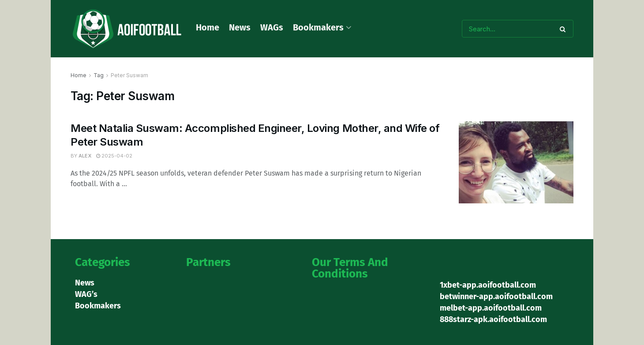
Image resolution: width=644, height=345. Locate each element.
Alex (85, 156)
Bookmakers (318, 27)
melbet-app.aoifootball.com (491, 308)
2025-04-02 (114, 156)
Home (208, 27)
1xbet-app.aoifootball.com (488, 285)
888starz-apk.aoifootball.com (493, 319)
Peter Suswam (129, 75)
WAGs (272, 27)
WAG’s (86, 294)
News (240, 27)
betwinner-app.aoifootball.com (496, 296)
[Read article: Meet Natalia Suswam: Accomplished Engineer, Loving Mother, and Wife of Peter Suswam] (516, 162)
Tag (99, 75)
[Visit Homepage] (127, 29)
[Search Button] (564, 29)
